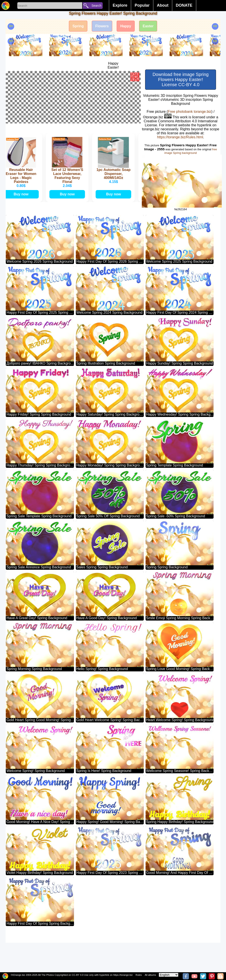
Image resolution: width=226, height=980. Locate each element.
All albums (150, 975)
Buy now (22, 231)
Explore (120, 5)
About (163, 5)
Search (96, 6)
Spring (78, 26)
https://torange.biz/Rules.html (180, 137)
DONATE (184, 5)
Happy (126, 26)
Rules (139, 975)
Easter (148, 26)
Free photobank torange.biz (190, 112)
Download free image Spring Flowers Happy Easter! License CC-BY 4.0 (180, 79)
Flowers (102, 26)
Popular (142, 5)
